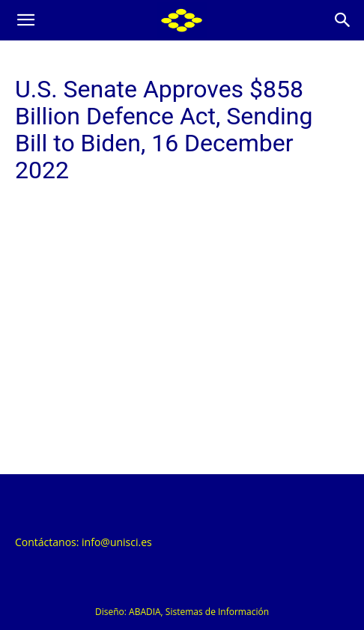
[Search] (343, 20)
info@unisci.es (117, 542)
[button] (25, 20)
